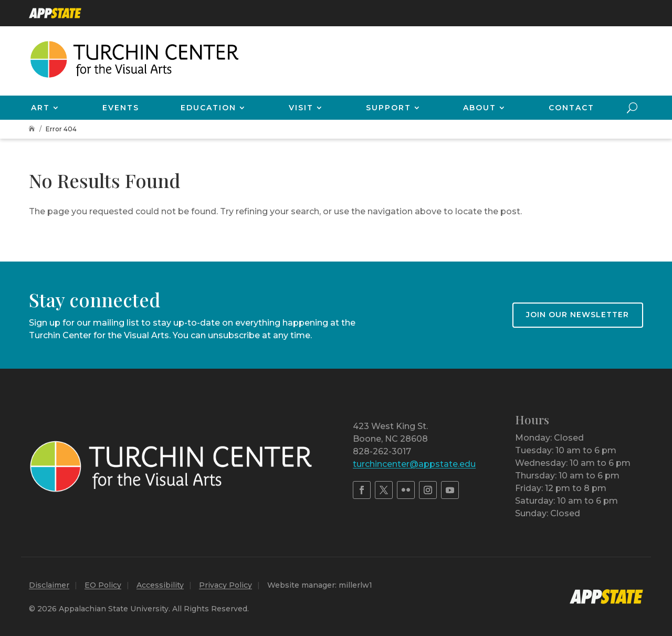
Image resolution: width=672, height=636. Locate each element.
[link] (55, 13)
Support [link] (388, 108)
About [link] (480, 108)
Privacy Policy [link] (225, 585)
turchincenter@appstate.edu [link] (414, 464)
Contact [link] (571, 108)
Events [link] (121, 108)
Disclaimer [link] (49, 585)
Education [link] (208, 108)
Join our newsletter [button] (577, 315)
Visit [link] (301, 108)
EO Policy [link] (103, 585)
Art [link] (40, 108)
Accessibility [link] (160, 585)
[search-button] (632, 108)
